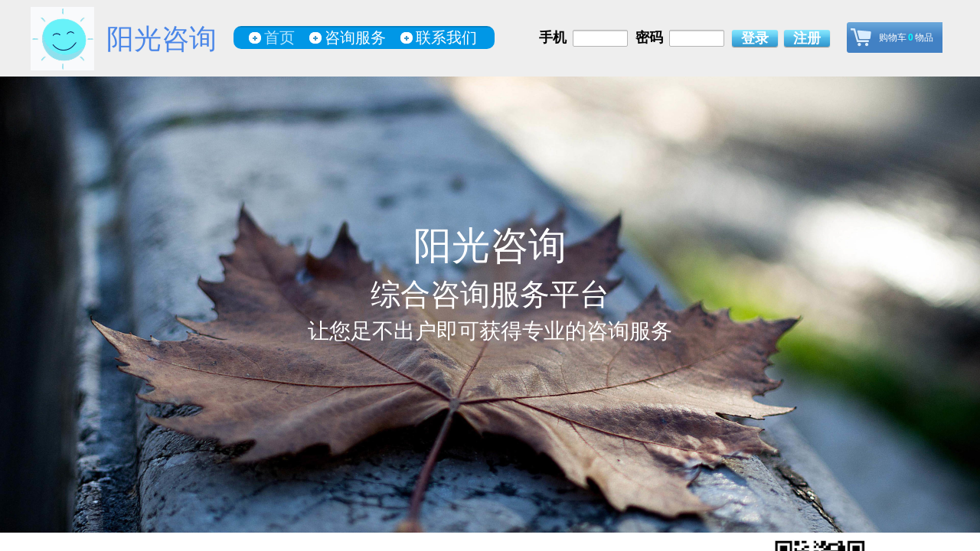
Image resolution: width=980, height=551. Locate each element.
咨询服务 (355, 37)
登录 (755, 38)
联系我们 (446, 37)
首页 (279, 37)
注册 (807, 38)
